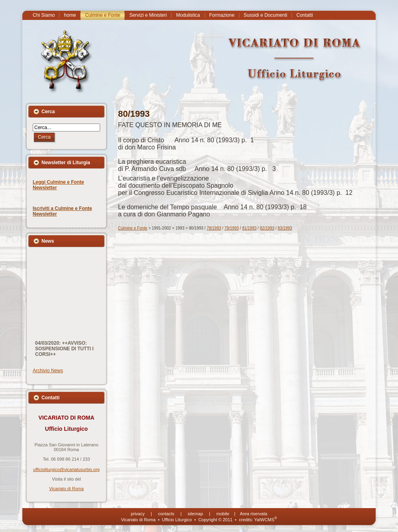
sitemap (196, 514)
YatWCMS (265, 520)
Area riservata (254, 514)
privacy (138, 514)
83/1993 (285, 228)
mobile (223, 514)
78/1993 (214, 228)
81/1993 (249, 228)
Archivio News (48, 371)
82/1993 (267, 228)
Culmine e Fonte (133, 228)
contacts (166, 514)
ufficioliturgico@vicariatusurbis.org (66, 469)
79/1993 (232, 228)
